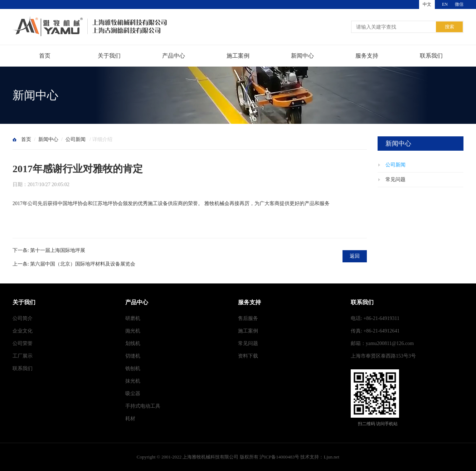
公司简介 (23, 318)
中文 (427, 4)
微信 (459, 4)
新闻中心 (302, 56)
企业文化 (23, 331)
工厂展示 (23, 356)
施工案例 (238, 56)
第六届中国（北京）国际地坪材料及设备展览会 (83, 264)
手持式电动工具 (143, 406)
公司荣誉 (23, 343)
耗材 (130, 419)
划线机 (133, 343)
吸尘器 (133, 394)
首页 (45, 56)
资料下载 (248, 356)
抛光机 (133, 331)
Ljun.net (331, 457)
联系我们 (431, 56)
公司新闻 (76, 139)
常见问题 (395, 179)
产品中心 (174, 56)
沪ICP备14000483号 (279, 457)
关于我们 (109, 56)
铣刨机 (133, 368)
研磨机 (133, 318)
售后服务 (248, 318)
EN (445, 4)
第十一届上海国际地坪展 (58, 250)
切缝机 (133, 356)
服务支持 (367, 56)
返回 (355, 256)
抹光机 (133, 381)
